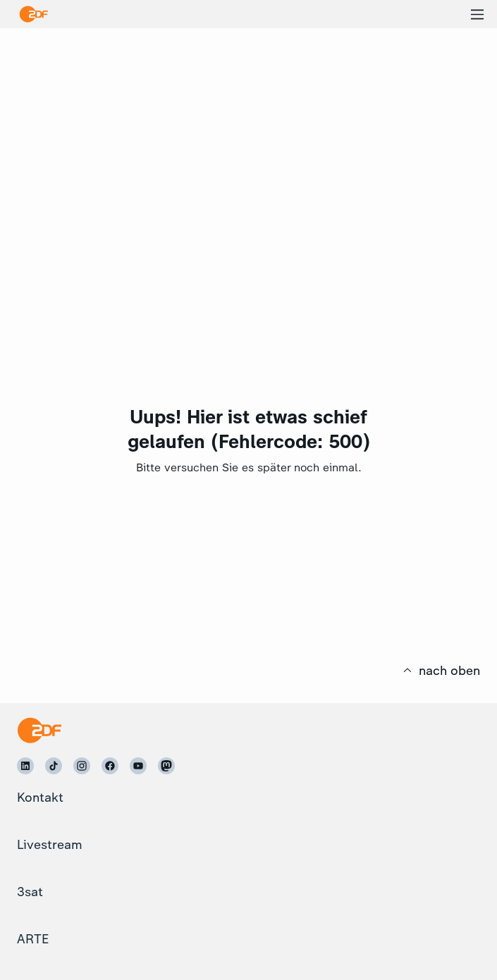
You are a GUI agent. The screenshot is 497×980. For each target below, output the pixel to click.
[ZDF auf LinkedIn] (25, 766)
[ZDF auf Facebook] (110, 766)
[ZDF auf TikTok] (54, 766)
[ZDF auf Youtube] (138, 766)
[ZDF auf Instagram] (82, 766)
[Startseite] (39, 730)
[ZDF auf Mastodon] (166, 766)
